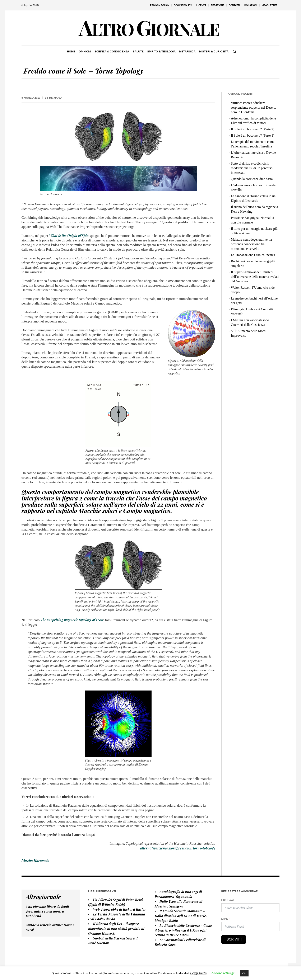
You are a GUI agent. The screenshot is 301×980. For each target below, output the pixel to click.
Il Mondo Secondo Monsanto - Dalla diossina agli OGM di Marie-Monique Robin (181, 916)
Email (225, 919)
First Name (228, 900)
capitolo (66, 511)
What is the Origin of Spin (69, 235)
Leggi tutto (198, 973)
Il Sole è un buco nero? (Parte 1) (253, 135)
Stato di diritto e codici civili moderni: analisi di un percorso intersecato (252, 168)
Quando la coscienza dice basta (252, 179)
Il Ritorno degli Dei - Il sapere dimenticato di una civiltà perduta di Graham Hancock (116, 929)
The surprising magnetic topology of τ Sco (72, 620)
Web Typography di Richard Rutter (120, 909)
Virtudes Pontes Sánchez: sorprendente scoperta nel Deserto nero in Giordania (254, 107)
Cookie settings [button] (223, 973)
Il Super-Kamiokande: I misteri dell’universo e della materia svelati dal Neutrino (255, 277)
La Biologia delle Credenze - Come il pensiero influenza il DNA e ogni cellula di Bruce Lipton (183, 930)
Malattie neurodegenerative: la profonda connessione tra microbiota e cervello (251, 244)
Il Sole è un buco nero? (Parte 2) (253, 129)
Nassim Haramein (36, 860)
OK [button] (244, 973)
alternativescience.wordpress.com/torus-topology (178, 848)
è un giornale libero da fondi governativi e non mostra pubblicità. (47, 911)
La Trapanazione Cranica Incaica (253, 255)
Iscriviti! (234, 939)
